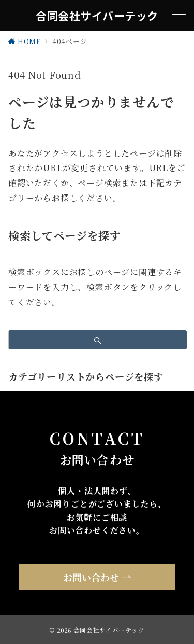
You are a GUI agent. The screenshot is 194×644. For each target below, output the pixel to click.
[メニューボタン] (179, 16)
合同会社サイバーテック (97, 16)
